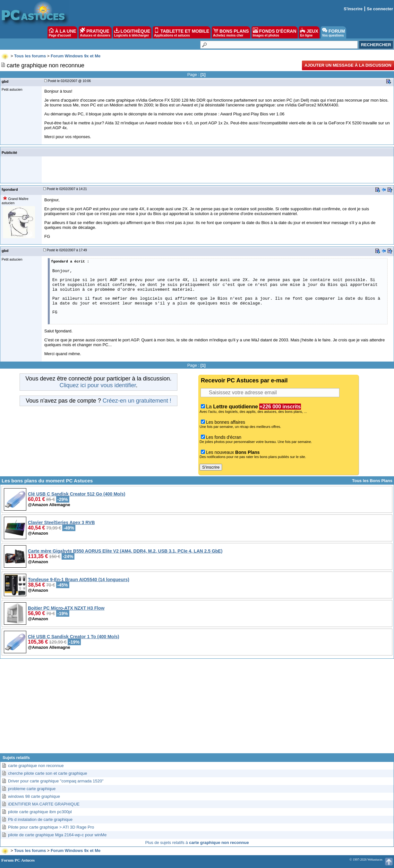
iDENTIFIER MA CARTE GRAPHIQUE (44, 804)
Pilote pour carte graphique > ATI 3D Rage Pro (51, 827)
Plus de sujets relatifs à (197, 843)
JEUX (309, 32)
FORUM (334, 32)
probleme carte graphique (32, 789)
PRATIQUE (95, 32)
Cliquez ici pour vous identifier (98, 385)
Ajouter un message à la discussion (348, 65)
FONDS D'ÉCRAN (275, 32)
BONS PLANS (231, 32)
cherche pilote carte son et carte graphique (47, 773)
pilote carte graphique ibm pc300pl (40, 812)
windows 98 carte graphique (34, 796)
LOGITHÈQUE (132, 32)
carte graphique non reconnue (36, 766)
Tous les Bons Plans (372, 481)
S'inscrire (353, 9)
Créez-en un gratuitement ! (137, 401)
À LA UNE (62, 32)
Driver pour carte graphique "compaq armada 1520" (56, 781)
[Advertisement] (197, 708)
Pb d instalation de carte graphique (40, 819)
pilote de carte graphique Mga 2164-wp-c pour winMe (57, 835)
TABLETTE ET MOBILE (182, 32)
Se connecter (380, 9)
